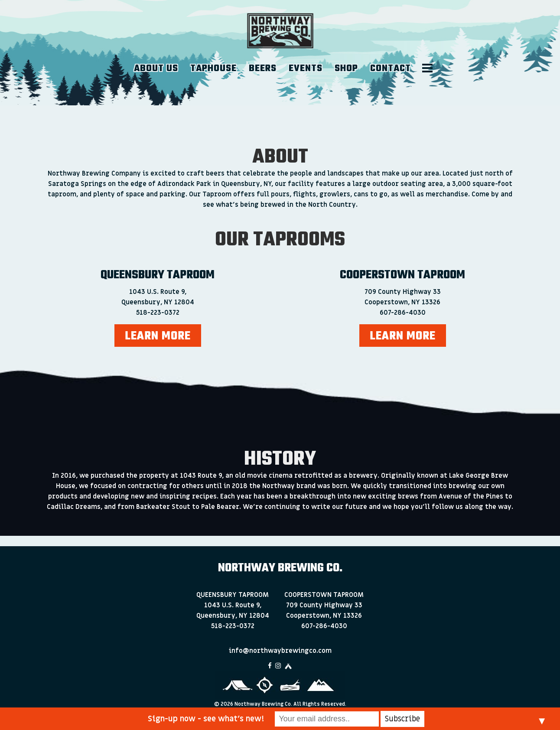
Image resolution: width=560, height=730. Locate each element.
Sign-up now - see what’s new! (206, 719)
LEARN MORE (158, 336)
